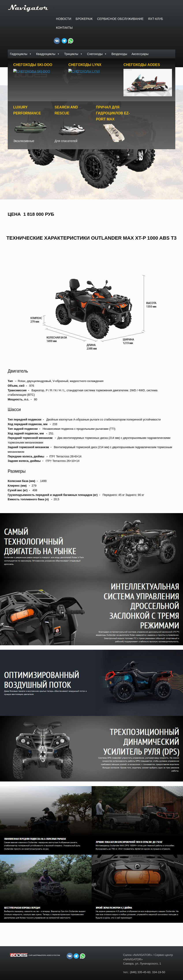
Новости (64, 19)
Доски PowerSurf (22, 63)
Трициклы (73, 54)
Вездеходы (119, 54)
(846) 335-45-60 (140, 971)
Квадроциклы (48, 54)
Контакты (64, 28)
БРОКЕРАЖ (84, 19)
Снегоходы (97, 54)
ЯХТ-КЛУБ (155, 19)
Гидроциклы (21, 54)
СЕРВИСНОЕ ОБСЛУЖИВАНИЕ (120, 19)
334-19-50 (159, 971)
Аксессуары (140, 54)
